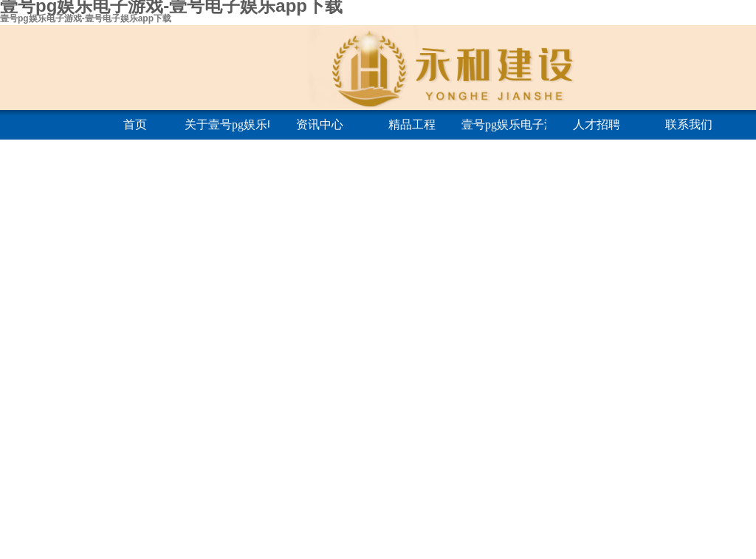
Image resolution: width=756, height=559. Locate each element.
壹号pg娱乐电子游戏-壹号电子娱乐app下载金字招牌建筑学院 (504, 124)
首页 (135, 124)
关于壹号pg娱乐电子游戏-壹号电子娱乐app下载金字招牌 (227, 124)
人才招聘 (597, 124)
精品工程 (412, 124)
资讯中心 (320, 124)
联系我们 (689, 124)
